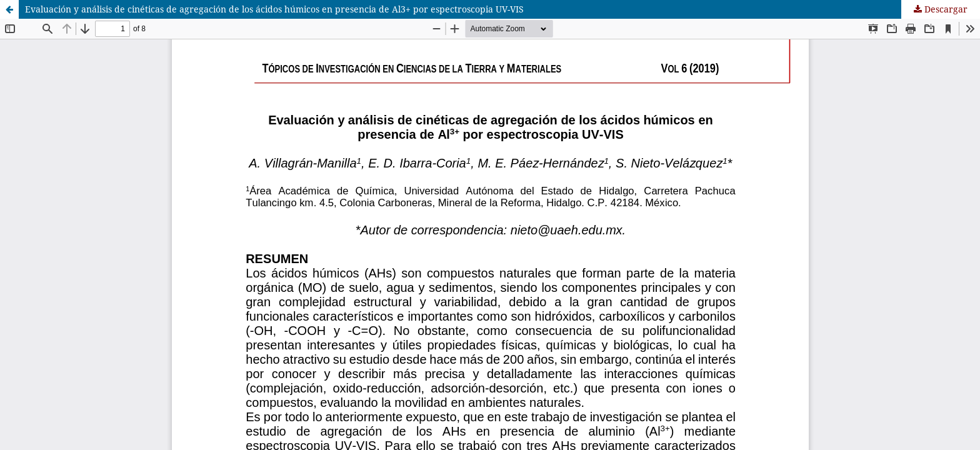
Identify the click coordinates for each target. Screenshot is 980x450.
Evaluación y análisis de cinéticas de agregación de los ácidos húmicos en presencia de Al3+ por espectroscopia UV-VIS (274, 9)
